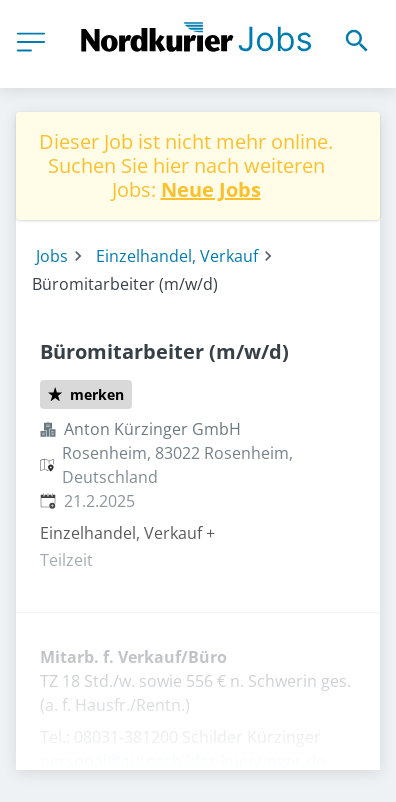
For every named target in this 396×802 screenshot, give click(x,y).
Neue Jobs (211, 189)
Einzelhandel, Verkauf (177, 256)
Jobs (52, 256)
